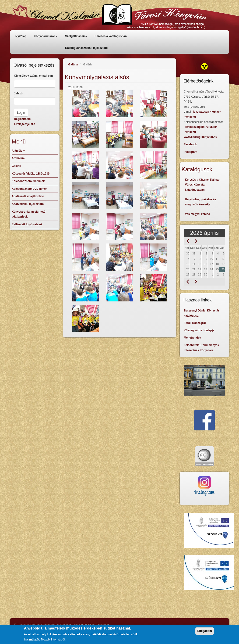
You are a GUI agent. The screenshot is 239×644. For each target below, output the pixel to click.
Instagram (191, 152)
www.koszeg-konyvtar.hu (201, 137)
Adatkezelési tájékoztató (28, 196)
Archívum (18, 158)
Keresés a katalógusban (111, 36)
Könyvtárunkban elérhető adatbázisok (29, 214)
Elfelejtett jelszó (25, 124)
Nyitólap (21, 36)
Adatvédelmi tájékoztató (28, 204)
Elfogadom (205, 631)
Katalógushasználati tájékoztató (86, 48)
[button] (85, 104)
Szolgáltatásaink (76, 36)
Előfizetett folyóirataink (27, 224)
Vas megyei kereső (198, 214)
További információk (53, 640)
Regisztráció (22, 119)
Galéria (73, 64)
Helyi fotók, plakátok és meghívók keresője (201, 202)
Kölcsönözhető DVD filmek (30, 189)
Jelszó (18, 93)
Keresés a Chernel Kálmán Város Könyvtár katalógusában (203, 185)
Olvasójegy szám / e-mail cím (33, 76)
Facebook (190, 144)
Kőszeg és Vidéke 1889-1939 (31, 174)
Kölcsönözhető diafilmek (28, 181)
